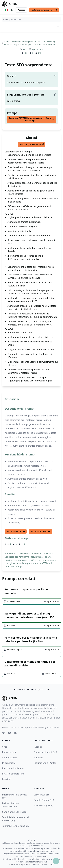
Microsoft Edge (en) (43, 805)
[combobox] (31, 19)
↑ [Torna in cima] (56, 861)
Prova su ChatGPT (41, 531)
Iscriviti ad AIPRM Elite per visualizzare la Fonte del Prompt (32, 119)
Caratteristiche (10, 758)
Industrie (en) (9, 752)
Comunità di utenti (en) (45, 752)
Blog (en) (7, 779)
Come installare (41, 795)
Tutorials (38, 747)
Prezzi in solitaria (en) (13, 768)
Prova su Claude (16, 531)
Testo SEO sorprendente (45, 44)
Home (7, 42)
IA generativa (9, 763)
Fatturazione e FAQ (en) (45, 763)
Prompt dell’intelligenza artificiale (27, 42)
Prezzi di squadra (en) (13, 774)
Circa (5, 747)
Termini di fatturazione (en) (16, 826)
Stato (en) (38, 758)
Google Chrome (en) (44, 800)
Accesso (21, 10)
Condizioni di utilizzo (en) (15, 812)
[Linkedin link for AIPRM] (16, 733)
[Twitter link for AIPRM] (3, 733)
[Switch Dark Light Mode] (12, 10)
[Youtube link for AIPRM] (10, 733)
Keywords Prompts (23, 44)
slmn (25, 49)
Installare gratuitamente (44, 10)
